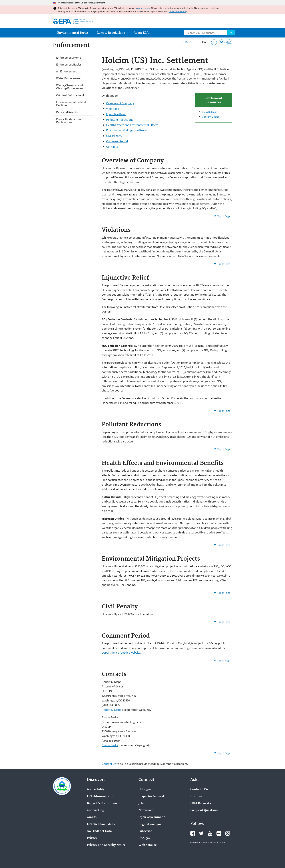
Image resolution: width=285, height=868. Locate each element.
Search (231, 33)
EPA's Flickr (219, 833)
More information (178, 11)
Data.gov (145, 789)
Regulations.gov (150, 824)
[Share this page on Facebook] (214, 42)
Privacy (92, 838)
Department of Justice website (121, 653)
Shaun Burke (110, 745)
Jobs (142, 803)
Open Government (152, 817)
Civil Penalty (114, 136)
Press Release (210, 112)
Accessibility (96, 789)
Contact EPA (199, 789)
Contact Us (187, 42)
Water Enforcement (69, 78)
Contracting (95, 810)
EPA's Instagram (228, 833)
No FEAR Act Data (99, 831)
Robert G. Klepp (112, 710)
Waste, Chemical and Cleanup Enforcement (70, 87)
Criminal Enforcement (70, 95)
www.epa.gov (144, 8)
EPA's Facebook (193, 833)
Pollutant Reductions (120, 120)
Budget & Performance (103, 803)
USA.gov (144, 838)
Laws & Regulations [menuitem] (111, 33)
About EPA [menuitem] (141, 33)
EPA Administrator (100, 796)
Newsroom (146, 810)
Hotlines (196, 796)
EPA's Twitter (201, 833)
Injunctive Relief (116, 114)
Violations (113, 109)
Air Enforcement (66, 71)
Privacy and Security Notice (106, 845)
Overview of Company (120, 103)
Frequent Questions (204, 810)
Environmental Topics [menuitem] (73, 33)
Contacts (112, 147)
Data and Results (67, 112)
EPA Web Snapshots (101, 824)
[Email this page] (229, 42)
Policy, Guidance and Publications (69, 121)
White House (148, 845)
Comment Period (117, 141)
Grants (92, 817)
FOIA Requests (201, 803)
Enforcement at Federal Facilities (71, 104)
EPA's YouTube (210, 833)
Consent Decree (211, 117)
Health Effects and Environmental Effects (132, 125)
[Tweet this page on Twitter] (222, 42)
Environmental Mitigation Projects (128, 130)
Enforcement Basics (69, 64)
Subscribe (145, 831)
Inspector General (151, 796)
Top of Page (224, 216)
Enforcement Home (69, 58)
